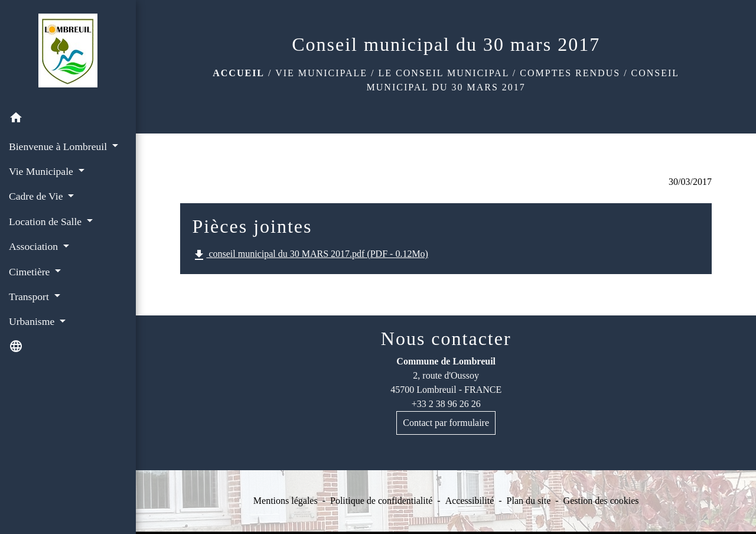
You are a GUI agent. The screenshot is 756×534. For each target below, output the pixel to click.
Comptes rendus (570, 73)
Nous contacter (446, 338)
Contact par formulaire (446, 423)
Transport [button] (30, 297)
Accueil (239, 73)
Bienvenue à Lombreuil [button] (59, 146)
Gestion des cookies (601, 501)
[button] (68, 120)
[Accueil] (68, 53)
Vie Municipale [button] (42, 171)
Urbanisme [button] (33, 321)
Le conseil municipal (444, 73)
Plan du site (529, 501)
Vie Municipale (321, 73)
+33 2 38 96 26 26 (446, 404)
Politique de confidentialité (381, 501)
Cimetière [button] (31, 272)
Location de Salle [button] (47, 222)
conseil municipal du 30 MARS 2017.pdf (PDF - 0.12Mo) (310, 255)
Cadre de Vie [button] (37, 196)
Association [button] (35, 246)
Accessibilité (470, 501)
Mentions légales (286, 501)
